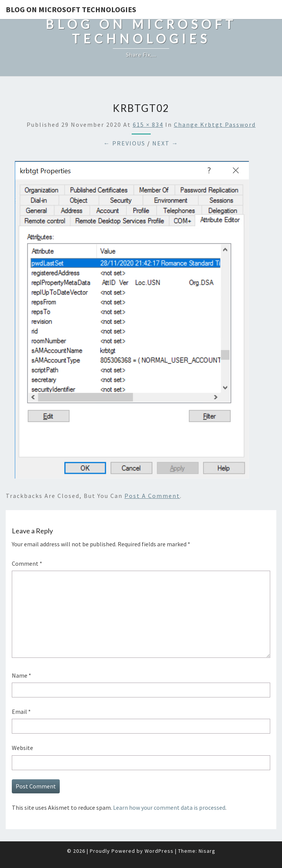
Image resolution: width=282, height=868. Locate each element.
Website (22, 748)
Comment (27, 563)
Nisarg (207, 851)
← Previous (124, 143)
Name (22, 675)
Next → (165, 143)
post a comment (152, 496)
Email (21, 712)
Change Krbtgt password (215, 124)
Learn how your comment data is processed (169, 807)
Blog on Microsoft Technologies (71, 9)
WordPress (159, 851)
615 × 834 (148, 124)
